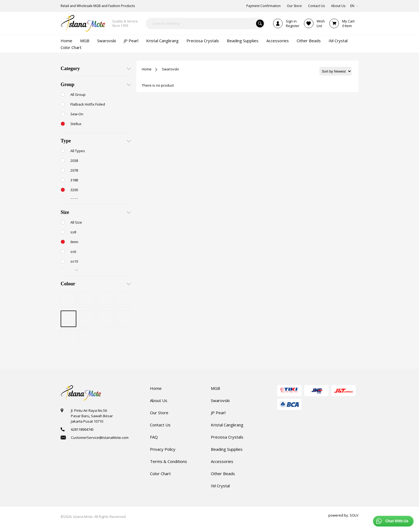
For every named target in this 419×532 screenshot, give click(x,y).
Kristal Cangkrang (227, 425)
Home (147, 69)
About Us (159, 400)
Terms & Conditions (168, 461)
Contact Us (160, 425)
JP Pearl (218, 413)
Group (68, 84)
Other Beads (223, 474)
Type (66, 141)
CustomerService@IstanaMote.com (100, 438)
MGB (215, 388)
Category (70, 68)
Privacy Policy (163, 449)
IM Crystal (220, 486)
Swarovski (170, 69)
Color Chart (160, 474)
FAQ (154, 437)
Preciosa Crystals (227, 437)
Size (65, 212)
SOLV (354, 515)
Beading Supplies (227, 449)
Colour (68, 284)
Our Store (159, 413)
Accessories (222, 461)
